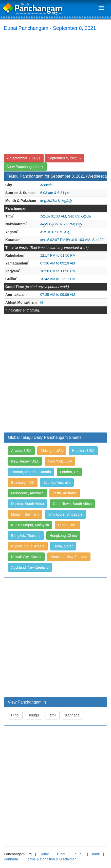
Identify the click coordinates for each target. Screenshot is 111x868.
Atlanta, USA (21, 451)
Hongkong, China (63, 536)
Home (44, 854)
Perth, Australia (65, 493)
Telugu (34, 715)
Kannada (72, 715)
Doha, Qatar (63, 546)
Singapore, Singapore (65, 514)
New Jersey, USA (25, 461)
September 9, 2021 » (64, 158)
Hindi (15, 715)
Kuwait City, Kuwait (26, 557)
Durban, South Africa (27, 504)
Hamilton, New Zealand (69, 557)
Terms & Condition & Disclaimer (51, 859)
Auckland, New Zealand (30, 567)
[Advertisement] (55, 92)
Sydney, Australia (57, 483)
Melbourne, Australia (27, 493)
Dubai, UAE (67, 525)
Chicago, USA (52, 451)
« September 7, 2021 (24, 158)
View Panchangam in (25, 167)
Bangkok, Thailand (26, 536)
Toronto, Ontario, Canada (31, 472)
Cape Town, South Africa (72, 504)
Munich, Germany (25, 514)
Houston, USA (83, 451)
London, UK (69, 472)
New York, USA (60, 461)
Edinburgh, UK (23, 483)
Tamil (52, 715)
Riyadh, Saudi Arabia (28, 546)
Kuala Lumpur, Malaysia (30, 525)
